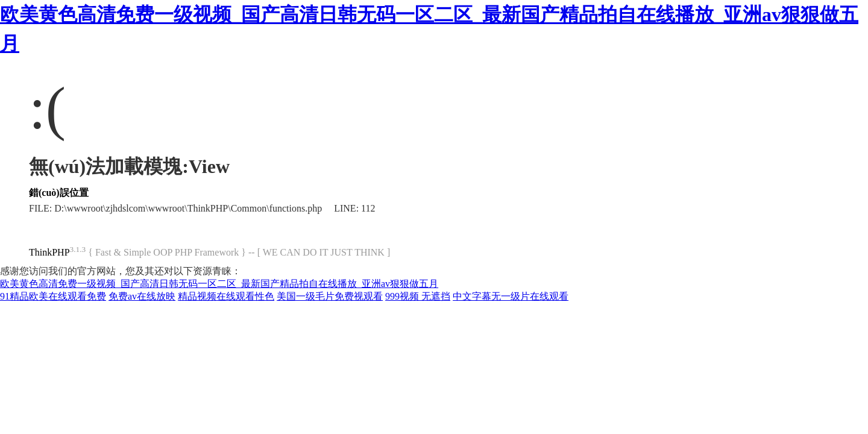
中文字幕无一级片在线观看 (511, 296)
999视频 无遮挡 (418, 296)
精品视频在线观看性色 (226, 296)
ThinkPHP (49, 252)
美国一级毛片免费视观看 (330, 296)
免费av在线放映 (142, 296)
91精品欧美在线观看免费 (53, 296)
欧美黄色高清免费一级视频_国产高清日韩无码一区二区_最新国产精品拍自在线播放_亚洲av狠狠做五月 (219, 284)
